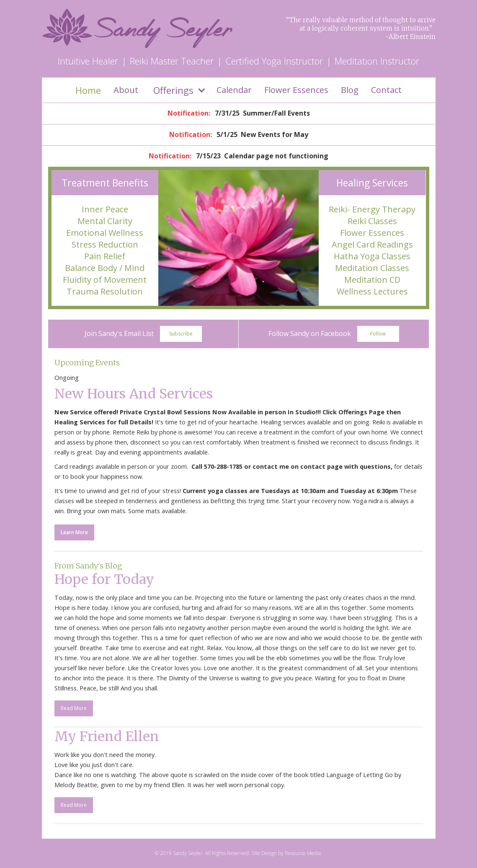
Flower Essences (296, 90)
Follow (378, 334)
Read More (74, 708)
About (126, 90)
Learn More (74, 532)
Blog (350, 90)
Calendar (234, 90)
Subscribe (181, 334)
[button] (177, 90)
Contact (386, 90)
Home (88, 90)
